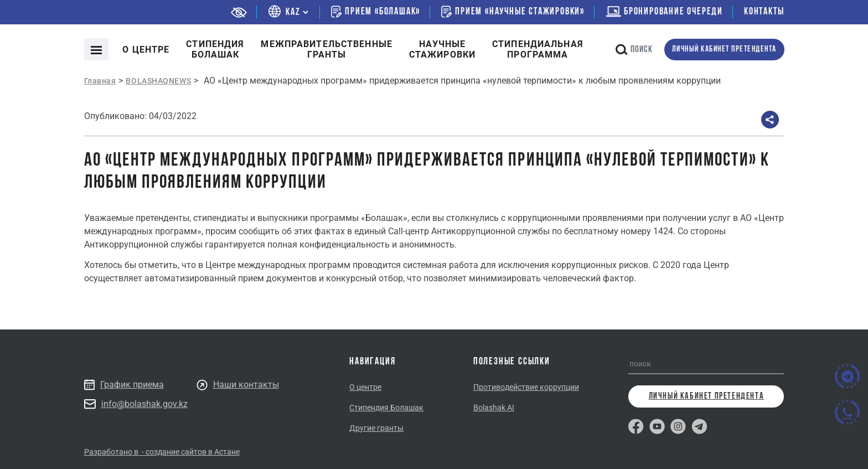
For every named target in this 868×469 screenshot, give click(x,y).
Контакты (764, 12)
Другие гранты (376, 428)
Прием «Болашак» (376, 12)
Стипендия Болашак (386, 408)
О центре (146, 50)
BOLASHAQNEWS (158, 81)
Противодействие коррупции (526, 387)
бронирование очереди (664, 12)
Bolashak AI (494, 408)
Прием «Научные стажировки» (513, 12)
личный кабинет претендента (724, 50)
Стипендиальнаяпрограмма (538, 49)
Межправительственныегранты (326, 49)
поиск (634, 50)
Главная (100, 81)
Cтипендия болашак (215, 49)
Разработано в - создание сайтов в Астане (162, 452)
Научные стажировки (442, 49)
